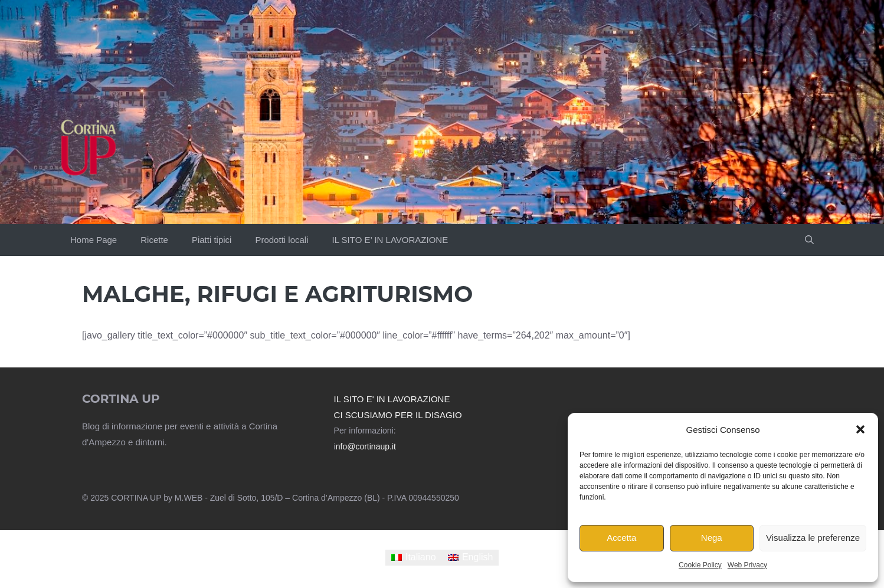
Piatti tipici (212, 240)
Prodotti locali (281, 240)
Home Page (94, 240)
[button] (860, 429)
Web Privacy (747, 565)
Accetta (621, 538)
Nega (712, 538)
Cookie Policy (700, 565)
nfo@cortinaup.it (366, 446)
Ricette (154, 240)
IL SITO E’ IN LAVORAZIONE (390, 240)
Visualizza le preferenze (813, 538)
